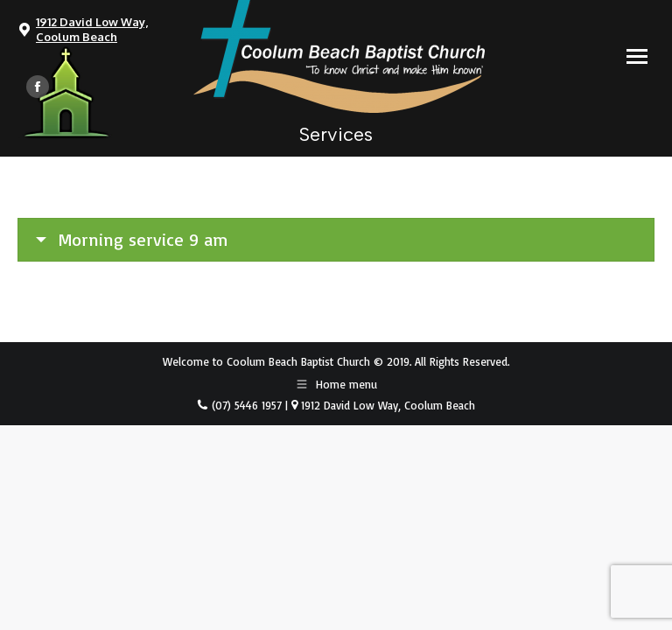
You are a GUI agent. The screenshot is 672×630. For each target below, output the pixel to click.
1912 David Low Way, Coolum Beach (92, 29)
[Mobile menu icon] (637, 56)
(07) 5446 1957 (245, 405)
